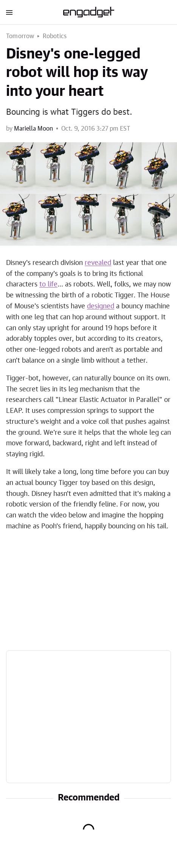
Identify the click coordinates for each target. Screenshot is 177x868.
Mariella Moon (33, 129)
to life (48, 285)
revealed (98, 263)
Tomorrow (20, 36)
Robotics (55, 36)
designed (101, 306)
